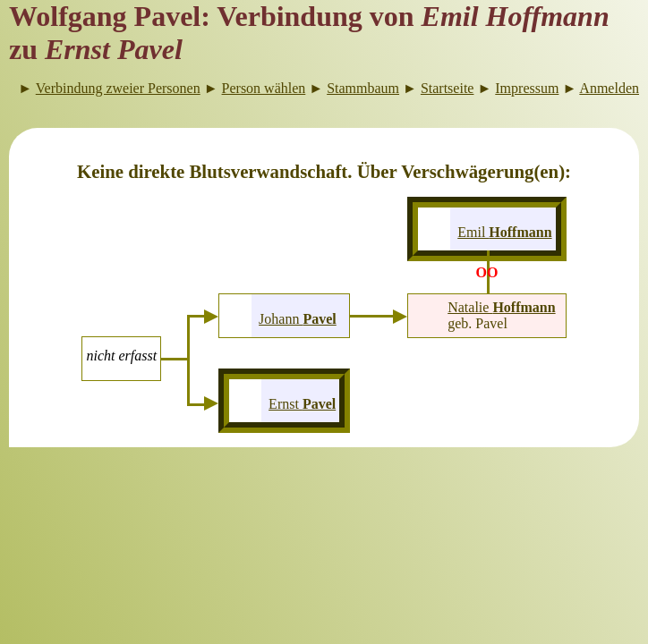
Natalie (501, 307)
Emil (504, 232)
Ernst (302, 404)
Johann (298, 319)
